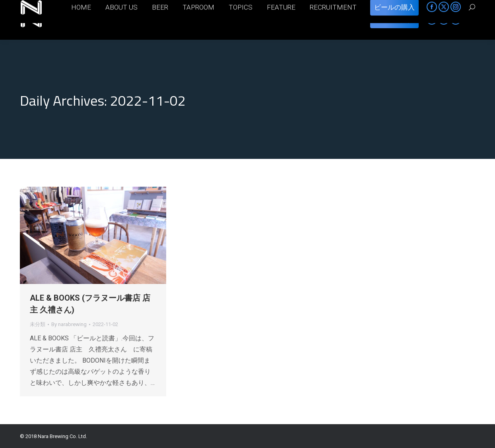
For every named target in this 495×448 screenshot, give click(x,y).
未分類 (38, 324)
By (69, 324)
